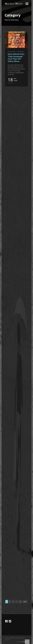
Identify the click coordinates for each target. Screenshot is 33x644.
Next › (25, 602)
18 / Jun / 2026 (11, 52)
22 (20, 602)
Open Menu (27, 4)
